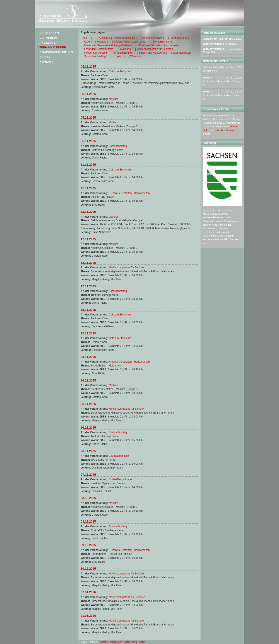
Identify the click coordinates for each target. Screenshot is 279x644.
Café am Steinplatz (120, 72)
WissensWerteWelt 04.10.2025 (220, 44)
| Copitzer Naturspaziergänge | (130, 42)
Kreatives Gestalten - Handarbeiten (129, 193)
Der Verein (48, 38)
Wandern (114, 217)
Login (142, 642)
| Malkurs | (125, 49)
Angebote (48, 43)
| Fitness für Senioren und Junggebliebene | (108, 45)
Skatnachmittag (118, 146)
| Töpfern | (119, 56)
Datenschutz (131, 642)
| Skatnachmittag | (182, 53)
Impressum (116, 642)
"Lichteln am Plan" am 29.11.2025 (222, 39)
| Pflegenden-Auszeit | (96, 53)
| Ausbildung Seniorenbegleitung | (117, 38)
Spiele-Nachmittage (120, 479)
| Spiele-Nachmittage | (96, 56)
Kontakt (46, 62)
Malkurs (113, 99)
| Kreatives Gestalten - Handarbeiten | (160, 45)
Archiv (45, 57)
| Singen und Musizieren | (152, 53)
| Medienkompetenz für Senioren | (155, 49)
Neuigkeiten (49, 33)
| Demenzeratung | (163, 42)
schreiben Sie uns (224, 130)
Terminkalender (53, 47)
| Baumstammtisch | (152, 38)
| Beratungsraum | (179, 38)
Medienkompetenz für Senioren (127, 267)
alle (85, 38)
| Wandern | (136, 56)
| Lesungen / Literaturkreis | (99, 49)
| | (92, 38)
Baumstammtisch (119, 456)
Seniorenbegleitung (56, 52)
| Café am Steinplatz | (95, 42)
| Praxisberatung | (123, 53)
